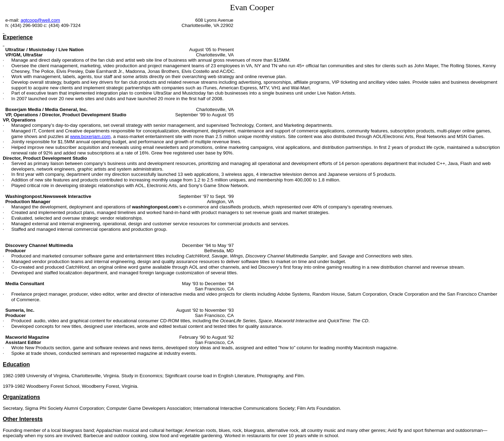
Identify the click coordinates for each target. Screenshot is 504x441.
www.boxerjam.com (90, 136)
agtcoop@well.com (40, 20)
